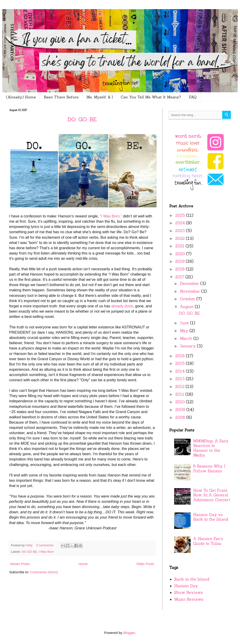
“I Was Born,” (111, 216)
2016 (181, 356)
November (191, 291)
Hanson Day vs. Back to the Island (211, 517)
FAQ (193, 97)
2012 (180, 387)
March (187, 338)
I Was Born (46, 552)
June (185, 323)
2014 (181, 371)
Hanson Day (186, 586)
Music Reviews (189, 599)
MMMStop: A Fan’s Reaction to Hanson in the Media (211, 448)
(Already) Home (21, 97)
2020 (181, 254)
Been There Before (61, 97)
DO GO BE (29, 552)
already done (122, 306)
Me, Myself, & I (100, 97)
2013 (181, 379)
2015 (181, 363)
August (187, 307)
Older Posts (145, 564)
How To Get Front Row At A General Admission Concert (212, 495)
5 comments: (46, 545)
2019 (181, 261)
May (185, 331)
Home (83, 564)
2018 (181, 269)
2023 (181, 231)
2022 (181, 238)
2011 (180, 394)
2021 (180, 246)
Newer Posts (20, 564)
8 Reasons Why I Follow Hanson (209, 469)
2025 (181, 215)
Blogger (129, 633)
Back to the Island (192, 579)
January (188, 346)
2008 (181, 417)
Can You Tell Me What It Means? (151, 97)
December (190, 284)
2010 (181, 402)
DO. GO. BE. (82, 119)
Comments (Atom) (44, 572)
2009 (181, 410)
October (188, 299)
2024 (181, 223)
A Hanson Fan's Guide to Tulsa (208, 541)
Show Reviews (188, 593)
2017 (180, 277)
